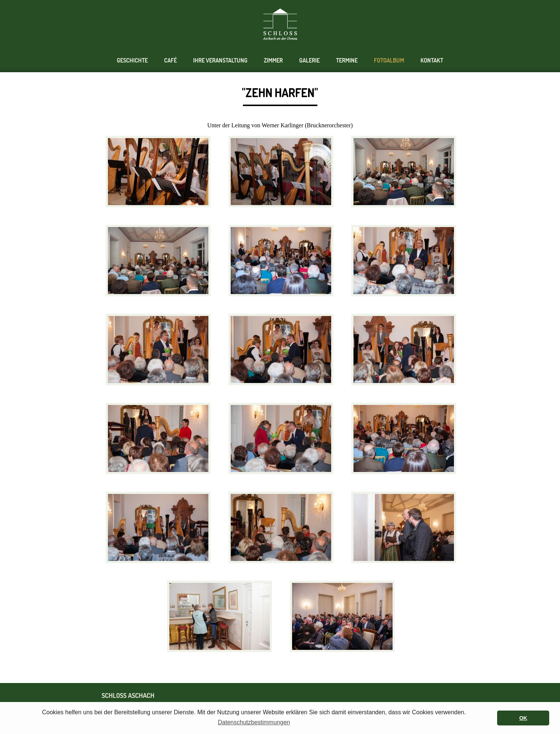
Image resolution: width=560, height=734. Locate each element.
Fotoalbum (389, 60)
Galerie (309, 60)
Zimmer (273, 60)
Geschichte (132, 60)
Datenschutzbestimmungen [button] (254, 722)
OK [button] (523, 718)
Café (170, 60)
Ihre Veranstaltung (220, 60)
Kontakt (432, 60)
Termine (347, 60)
